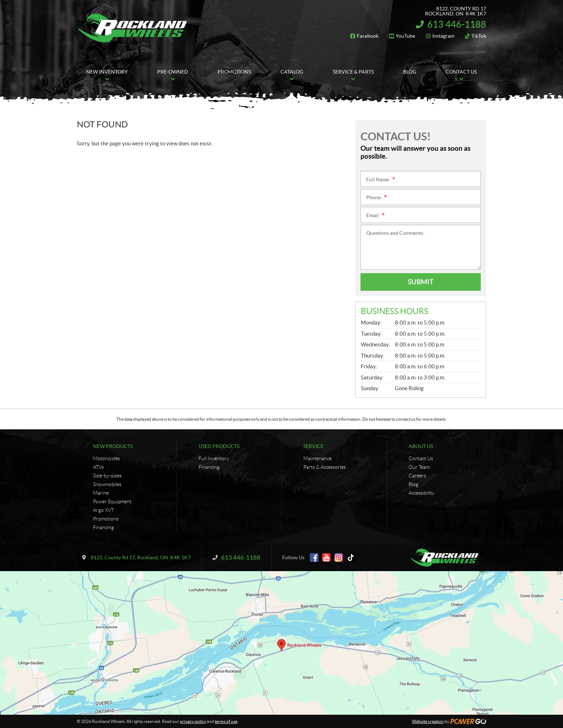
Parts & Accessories (325, 467)
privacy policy (193, 721)
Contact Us (421, 458)
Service (313, 446)
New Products (113, 446)
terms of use (226, 721)
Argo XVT (103, 510)
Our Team (419, 467)
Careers (417, 476)
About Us (421, 446)
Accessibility (422, 493)
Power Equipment (112, 501)
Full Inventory (214, 458)
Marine (101, 493)
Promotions (106, 519)
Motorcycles (106, 458)
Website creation (428, 721)
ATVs (98, 467)
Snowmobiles (107, 484)
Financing (103, 527)
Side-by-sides (107, 476)
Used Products (219, 446)
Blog (413, 484)
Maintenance (318, 458)
